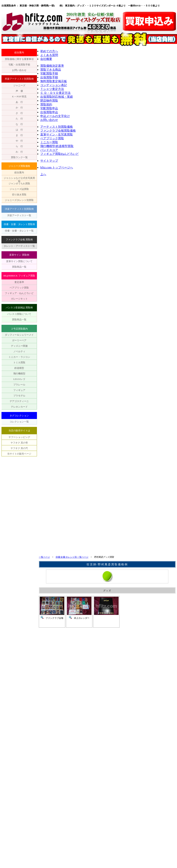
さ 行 (19, 113)
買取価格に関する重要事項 (19, 59)
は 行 (19, 130)
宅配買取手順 (49, 73)
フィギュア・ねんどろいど (19, 293)
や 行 (19, 141)
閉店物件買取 (49, 101)
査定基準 (19, 282)
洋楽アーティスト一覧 (19, 215)
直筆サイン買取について (19, 261)
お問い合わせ (19, 70)
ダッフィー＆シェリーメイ (19, 335)
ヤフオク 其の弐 (19, 448)
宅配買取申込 (49, 108)
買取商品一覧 (19, 267)
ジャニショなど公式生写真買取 (19, 179)
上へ (43, 174)
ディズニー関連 (19, 346)
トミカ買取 (19, 362)
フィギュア (19, 390)
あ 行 (19, 102)
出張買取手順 (49, 77)
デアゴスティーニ (19, 401)
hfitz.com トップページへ (57, 167)
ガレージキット (19, 299)
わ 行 (19, 152)
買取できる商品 (51, 70)
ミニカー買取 (49, 142)
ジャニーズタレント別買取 (19, 200)
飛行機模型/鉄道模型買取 (57, 146)
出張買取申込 (49, 112)
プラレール (19, 385)
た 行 (19, 119)
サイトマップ (49, 161)
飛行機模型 (19, 374)
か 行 (19, 108)
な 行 (19, 124)
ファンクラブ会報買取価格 (58, 131)
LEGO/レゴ (19, 379)
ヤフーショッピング (19, 437)
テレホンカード (19, 407)
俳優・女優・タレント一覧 (19, 231)
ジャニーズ (19, 85)
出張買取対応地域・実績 (57, 97)
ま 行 (19, 135)
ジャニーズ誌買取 (19, 189)
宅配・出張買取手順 (19, 65)
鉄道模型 (19, 368)
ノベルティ (19, 351)
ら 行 (19, 146)
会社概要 (46, 59)
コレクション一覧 (19, 422)
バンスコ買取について (19, 314)
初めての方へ (49, 51)
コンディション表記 (54, 85)
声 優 (19, 91)
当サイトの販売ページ (19, 454)
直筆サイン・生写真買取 (57, 134)
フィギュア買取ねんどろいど (59, 154)
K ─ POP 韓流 (19, 96)
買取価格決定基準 (52, 66)
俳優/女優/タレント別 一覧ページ (72, 557)
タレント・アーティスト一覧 (19, 246)
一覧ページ (44, 557)
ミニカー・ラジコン (19, 357)
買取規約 (46, 104)
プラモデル (19, 396)
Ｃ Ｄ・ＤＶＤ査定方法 (55, 93)
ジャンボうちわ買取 (19, 183)
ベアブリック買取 (19, 288)
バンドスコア (49, 150)
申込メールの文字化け (55, 116)
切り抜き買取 (19, 195)
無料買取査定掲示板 (54, 81)
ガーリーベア (19, 340)
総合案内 (19, 172)
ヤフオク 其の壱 (19, 443)
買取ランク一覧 (19, 157)
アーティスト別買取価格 (57, 127)
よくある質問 (49, 55)
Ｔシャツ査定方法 (52, 89)
